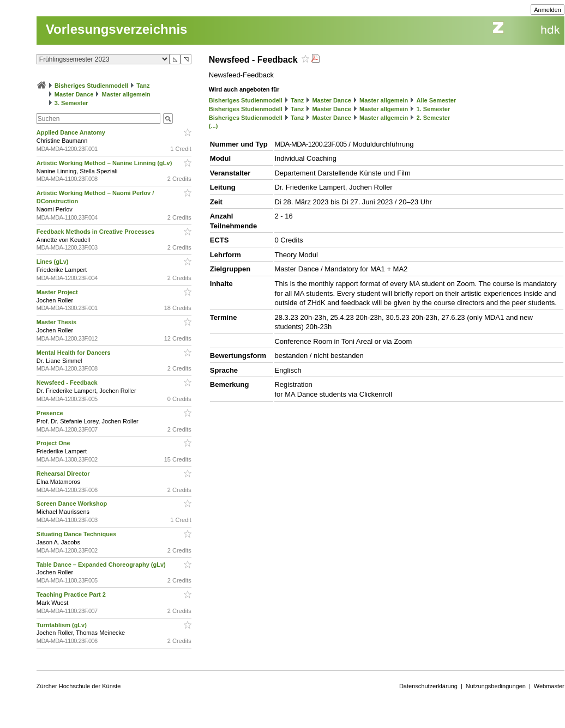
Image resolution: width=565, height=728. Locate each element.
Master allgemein (126, 94)
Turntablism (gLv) (62, 625)
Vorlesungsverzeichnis (117, 29)
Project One (54, 443)
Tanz (143, 86)
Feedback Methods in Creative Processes (96, 232)
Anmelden (548, 10)
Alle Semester (436, 100)
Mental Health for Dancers (74, 353)
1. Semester (433, 109)
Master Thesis (57, 322)
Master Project (58, 292)
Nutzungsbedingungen (496, 686)
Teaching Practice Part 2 (72, 594)
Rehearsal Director (64, 474)
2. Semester (433, 118)
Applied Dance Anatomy (72, 132)
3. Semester (71, 103)
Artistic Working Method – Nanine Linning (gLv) (105, 163)
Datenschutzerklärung (428, 686)
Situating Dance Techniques (77, 534)
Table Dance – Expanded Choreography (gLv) (102, 565)
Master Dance (74, 94)
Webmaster (549, 686)
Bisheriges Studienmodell (91, 86)
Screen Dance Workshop (73, 503)
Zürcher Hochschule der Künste (79, 686)
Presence (51, 413)
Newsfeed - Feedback (68, 383)
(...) (214, 126)
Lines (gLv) (53, 262)
